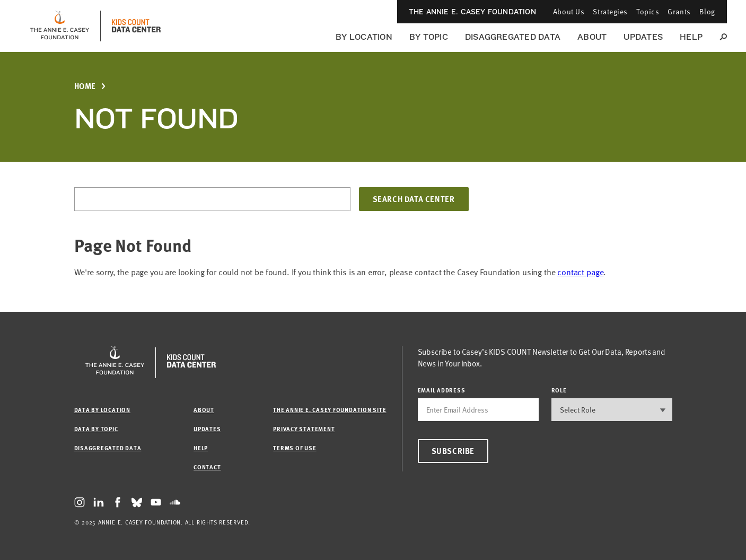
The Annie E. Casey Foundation (472, 12)
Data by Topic (96, 429)
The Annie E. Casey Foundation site (330, 410)
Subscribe (453, 451)
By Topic (429, 37)
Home (85, 86)
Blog (707, 11)
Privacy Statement (304, 429)
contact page (580, 272)
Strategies (610, 11)
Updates (643, 37)
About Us (569, 11)
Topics (648, 11)
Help (691, 37)
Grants (679, 11)
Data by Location (102, 410)
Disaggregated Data (513, 37)
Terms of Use (295, 448)
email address (442, 390)
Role (559, 390)
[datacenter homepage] (136, 26)
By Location (364, 37)
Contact (207, 467)
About (592, 37)
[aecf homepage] (60, 26)
